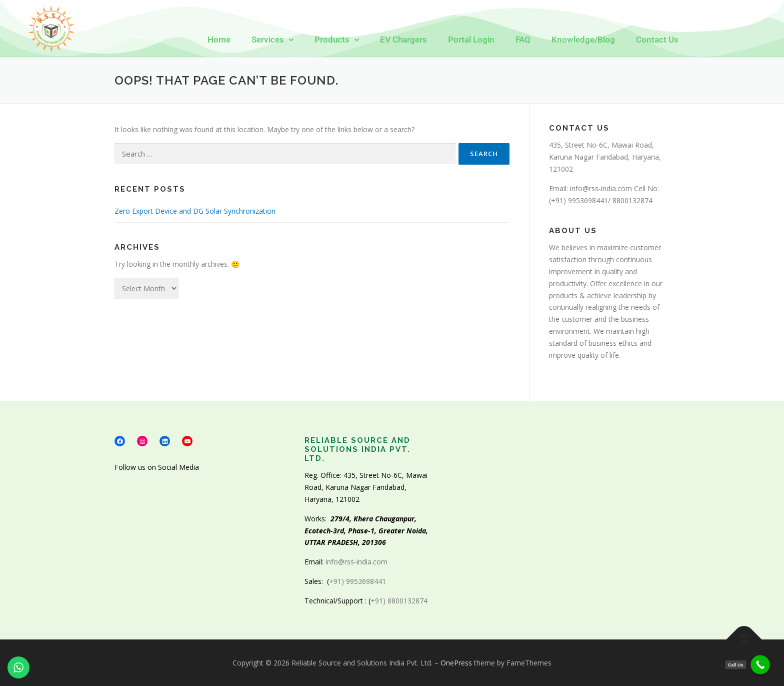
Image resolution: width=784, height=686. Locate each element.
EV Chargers (403, 40)
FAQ (523, 40)
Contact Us (657, 40)
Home (219, 40)
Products (337, 40)
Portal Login (471, 40)
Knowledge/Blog (583, 40)
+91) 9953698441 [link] (579, 200)
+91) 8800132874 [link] (401, 601)
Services (272, 40)
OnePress (456, 663)
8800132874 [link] (632, 200)
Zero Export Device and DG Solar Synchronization (195, 211)
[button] (272, 40)
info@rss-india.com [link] (601, 188)
